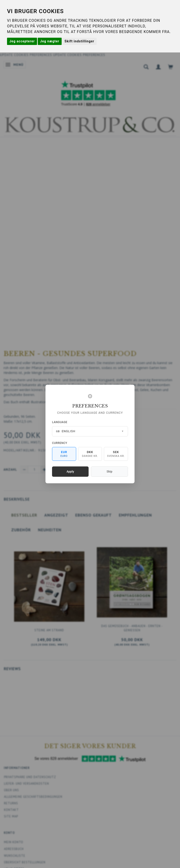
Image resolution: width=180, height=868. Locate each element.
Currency (60, 443)
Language (60, 422)
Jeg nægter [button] (50, 41)
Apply (70, 471)
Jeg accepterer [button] (22, 41)
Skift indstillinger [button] (79, 41)
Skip (109, 471)
